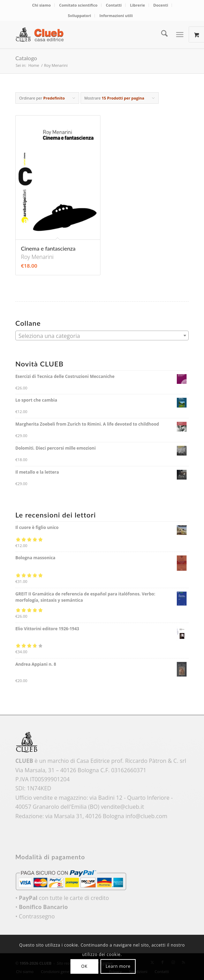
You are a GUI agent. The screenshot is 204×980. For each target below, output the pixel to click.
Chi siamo (41, 5)
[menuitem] (42, 5)
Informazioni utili (116, 15)
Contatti (114, 5)
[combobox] (102, 335)
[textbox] (102, 336)
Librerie (138, 5)
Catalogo (26, 58)
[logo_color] (85, 34)
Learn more (118, 966)
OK (84, 966)
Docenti (161, 5)
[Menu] (180, 34)
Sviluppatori (79, 15)
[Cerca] (161, 34)
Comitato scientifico (78, 5)
